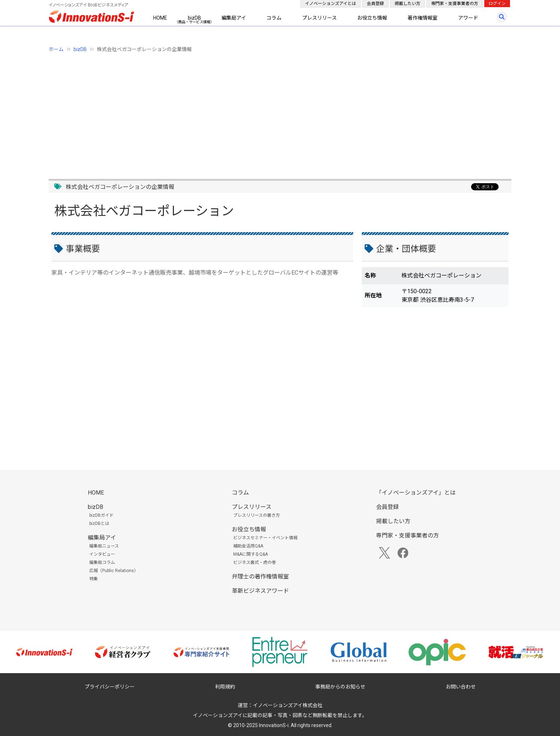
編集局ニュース (104, 546)
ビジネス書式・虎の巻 (255, 562)
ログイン (497, 4)
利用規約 (225, 687)
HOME (160, 18)
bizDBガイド (101, 515)
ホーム (56, 49)
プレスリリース (319, 18)
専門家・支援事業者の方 (455, 4)
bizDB (194, 18)
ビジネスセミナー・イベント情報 (265, 538)
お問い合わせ (461, 687)
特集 (94, 579)
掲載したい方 (407, 4)
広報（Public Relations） (114, 571)
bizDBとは (99, 524)
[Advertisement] (263, 112)
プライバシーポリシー (110, 687)
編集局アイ (234, 18)
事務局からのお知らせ (340, 687)
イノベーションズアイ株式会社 (288, 705)
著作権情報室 (422, 18)
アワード (468, 18)
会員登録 (375, 4)
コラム (274, 18)
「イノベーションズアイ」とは (416, 493)
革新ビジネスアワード (260, 591)
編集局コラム (102, 562)
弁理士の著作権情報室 (260, 577)
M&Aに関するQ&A (251, 554)
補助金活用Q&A (248, 546)
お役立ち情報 (372, 18)
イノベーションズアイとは (331, 4)
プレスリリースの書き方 (257, 515)
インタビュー (102, 554)
